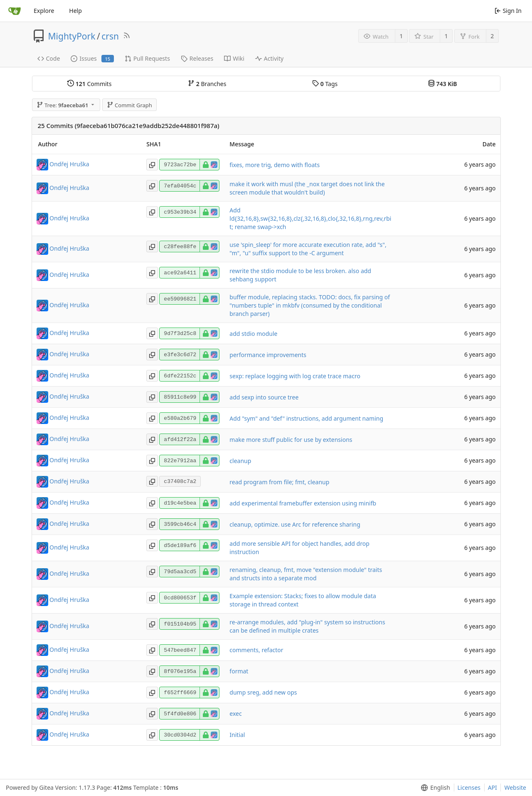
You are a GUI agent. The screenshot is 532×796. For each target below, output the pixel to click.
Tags (325, 84)
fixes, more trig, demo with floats (275, 165)
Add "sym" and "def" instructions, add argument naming (306, 418)
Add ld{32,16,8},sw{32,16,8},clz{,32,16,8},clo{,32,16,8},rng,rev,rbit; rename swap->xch (310, 218)
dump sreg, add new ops (263, 692)
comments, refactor (256, 650)
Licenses (469, 787)
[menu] (434, 788)
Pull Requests (147, 58)
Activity (269, 58)
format (239, 671)
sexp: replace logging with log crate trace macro (295, 376)
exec (235, 713)
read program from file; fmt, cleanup (279, 482)
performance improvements (268, 355)
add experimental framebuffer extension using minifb (303, 503)
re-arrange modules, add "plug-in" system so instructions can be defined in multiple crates (307, 626)
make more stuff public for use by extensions (291, 440)
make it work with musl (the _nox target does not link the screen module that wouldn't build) (307, 188)
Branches (207, 84)
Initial (237, 735)
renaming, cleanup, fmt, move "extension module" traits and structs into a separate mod (306, 574)
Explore (44, 11)
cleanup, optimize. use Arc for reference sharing (295, 524)
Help (75, 11)
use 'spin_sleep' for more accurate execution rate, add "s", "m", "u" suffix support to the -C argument (308, 249)
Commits (89, 84)
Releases (197, 58)
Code (49, 58)
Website (515, 787)
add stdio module (253, 334)
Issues (92, 58)
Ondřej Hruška (69, 164)
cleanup (240, 461)
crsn (110, 36)
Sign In (508, 11)
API (493, 787)
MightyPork (72, 36)
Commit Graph (129, 105)
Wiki (234, 58)
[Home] (15, 11)
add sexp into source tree (264, 397)
